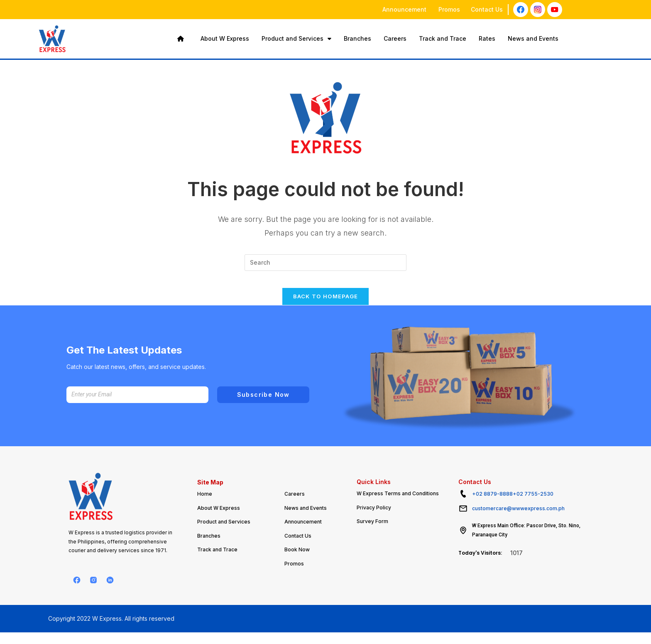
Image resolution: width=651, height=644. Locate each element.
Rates (487, 38)
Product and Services (296, 38)
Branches (357, 38)
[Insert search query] (325, 263)
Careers (395, 38)
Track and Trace (443, 38)
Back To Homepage (326, 305)
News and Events (533, 38)
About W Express (225, 38)
